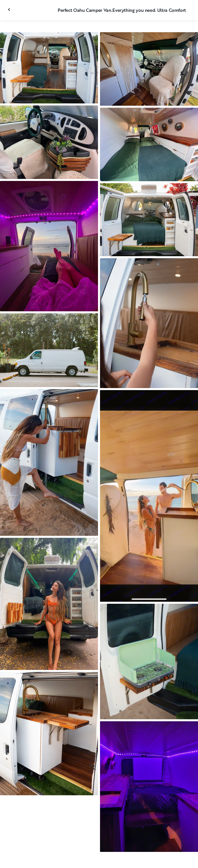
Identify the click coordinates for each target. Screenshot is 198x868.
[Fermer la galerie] (10, 10)
